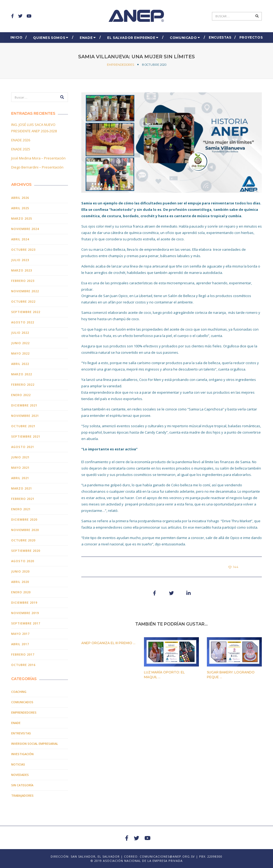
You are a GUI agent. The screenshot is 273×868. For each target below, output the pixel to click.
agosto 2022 (23, 322)
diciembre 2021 (24, 405)
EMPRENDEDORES (121, 65)
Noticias (18, 764)
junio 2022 (20, 343)
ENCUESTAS (220, 37)
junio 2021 (20, 457)
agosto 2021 (23, 447)
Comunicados (22, 702)
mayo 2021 (20, 468)
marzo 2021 (22, 488)
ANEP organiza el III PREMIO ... (108, 643)
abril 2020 (20, 582)
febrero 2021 (23, 499)
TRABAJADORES (22, 795)
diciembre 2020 (24, 519)
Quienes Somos (49, 38)
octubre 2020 (23, 540)
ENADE (86, 38)
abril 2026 (20, 198)
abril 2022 (20, 364)
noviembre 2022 (25, 291)
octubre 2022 (23, 301)
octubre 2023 (23, 250)
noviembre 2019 (25, 613)
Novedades (20, 775)
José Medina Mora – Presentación (38, 158)
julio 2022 (20, 333)
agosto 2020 (23, 561)
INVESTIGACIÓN (22, 754)
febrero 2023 (23, 281)
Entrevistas (21, 733)
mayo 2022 (20, 353)
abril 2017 (20, 644)
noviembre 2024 (25, 229)
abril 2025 (20, 208)
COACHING (19, 692)
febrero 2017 (23, 654)
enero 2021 (21, 509)
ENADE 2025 (21, 149)
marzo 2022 (22, 374)
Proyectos (251, 37)
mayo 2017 (20, 634)
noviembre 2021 (25, 416)
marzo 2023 (22, 270)
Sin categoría (22, 785)
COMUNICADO (183, 38)
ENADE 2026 (21, 140)
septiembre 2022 (26, 312)
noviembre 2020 (25, 530)
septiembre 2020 (26, 551)
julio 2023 (20, 260)
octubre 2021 (23, 426)
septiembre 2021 (26, 436)
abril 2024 (20, 239)
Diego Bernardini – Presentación (37, 167)
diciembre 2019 (24, 602)
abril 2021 (20, 478)
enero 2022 (21, 395)
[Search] (233, 16)
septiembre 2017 (26, 623)
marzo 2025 (22, 218)
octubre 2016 (23, 665)
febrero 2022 (23, 384)
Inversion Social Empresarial (35, 744)
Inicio (17, 37)
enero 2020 (21, 592)
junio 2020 (20, 571)
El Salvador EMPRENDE (131, 38)
